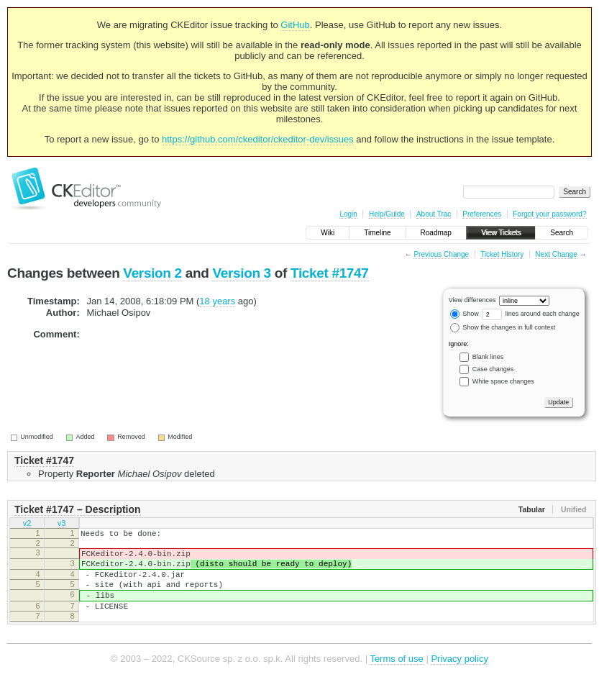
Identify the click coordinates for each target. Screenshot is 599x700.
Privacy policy (459, 678)
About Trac (434, 214)
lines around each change (531, 314)
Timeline (377, 233)
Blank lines (488, 357)
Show (465, 314)
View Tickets (501, 233)
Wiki (328, 233)
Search (562, 233)
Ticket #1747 (330, 273)
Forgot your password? (549, 214)
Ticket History (502, 254)
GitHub (295, 25)
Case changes (493, 369)
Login (348, 214)
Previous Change (441, 254)
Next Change (556, 254)
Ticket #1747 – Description (78, 509)
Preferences (482, 214)
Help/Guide (387, 214)
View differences (472, 300)
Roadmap (436, 233)
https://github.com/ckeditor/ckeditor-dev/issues (258, 139)
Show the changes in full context (503, 327)
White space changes (503, 381)
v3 (62, 524)
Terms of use (396, 678)
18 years (217, 301)
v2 (27, 524)
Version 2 (152, 273)
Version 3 (241, 273)
